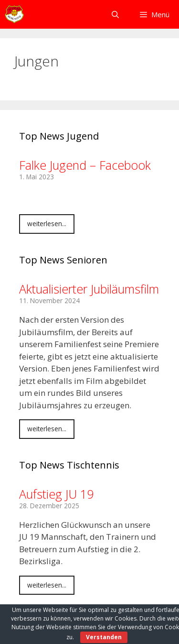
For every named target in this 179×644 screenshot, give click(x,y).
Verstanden (104, 637)
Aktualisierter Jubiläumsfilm (89, 289)
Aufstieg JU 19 (56, 494)
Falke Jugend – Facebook (85, 165)
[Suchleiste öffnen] (115, 14)
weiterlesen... (47, 224)
